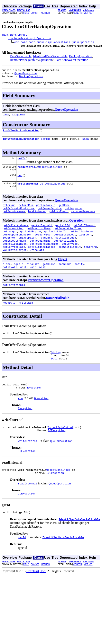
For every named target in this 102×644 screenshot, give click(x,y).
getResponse (74, 216)
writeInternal (28, 190)
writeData (37, 264)
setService (70, 257)
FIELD (26, 13)
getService (43, 245)
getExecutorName (39, 238)
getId (22, 163)
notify (79, 279)
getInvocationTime (67, 238)
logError (9, 249)
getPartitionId (55, 242)
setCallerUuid (66, 249)
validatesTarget (15, 264)
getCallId (62, 234)
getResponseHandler (17, 245)
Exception (34, 408)
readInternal (27, 172)
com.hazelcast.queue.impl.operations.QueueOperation (54, 43)
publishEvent (58, 220)
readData (46, 249)
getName (64, 212)
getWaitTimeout (65, 245)
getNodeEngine (31, 242)
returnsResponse (83, 220)
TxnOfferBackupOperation (21, 134)
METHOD (45, 13)
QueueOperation (25, 75)
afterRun (9, 212)
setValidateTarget (42, 260)
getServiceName (14, 220)
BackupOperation (81, 57)
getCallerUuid (42, 234)
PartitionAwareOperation (72, 60)
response (19, 117)
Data (86, 143)
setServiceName (14, 260)
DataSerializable (21, 57)
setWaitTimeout (70, 260)
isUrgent (85, 245)
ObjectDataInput (50, 172)
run (20, 181)
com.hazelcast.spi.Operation (30, 39)
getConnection (13, 238)
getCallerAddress (15, 234)
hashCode (65, 279)
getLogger (10, 242)
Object (63, 273)
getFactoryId (46, 212)
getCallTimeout (84, 234)
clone (7, 279)
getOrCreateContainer (19, 216)
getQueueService (50, 216)
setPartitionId (65, 253)
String (46, 143)
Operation (45, 60)
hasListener (37, 220)
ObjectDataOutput (53, 190)
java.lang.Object (14, 35)
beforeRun (26, 212)
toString (90, 260)
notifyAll (10, 282)
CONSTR (35, 13)
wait (23, 282)
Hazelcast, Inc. (36, 596)
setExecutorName (15, 253)
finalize (33, 279)
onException (27, 249)
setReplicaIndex (15, 257)
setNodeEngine (40, 253)
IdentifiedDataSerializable (50, 57)
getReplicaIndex (82, 242)
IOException (57, 452)
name (6, 117)
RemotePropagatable (23, 60)
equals (19, 279)
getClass (49, 279)
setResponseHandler (44, 257)
